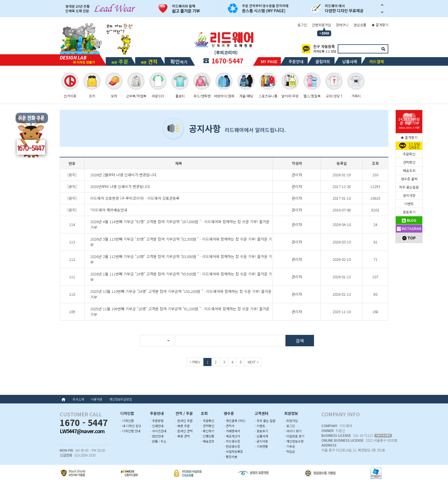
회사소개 (78, 399)
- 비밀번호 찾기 (294, 436)
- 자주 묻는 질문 (265, 421)
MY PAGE (269, 61)
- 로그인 (290, 426)
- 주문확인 (208, 421)
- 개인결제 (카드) (235, 421)
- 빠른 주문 (183, 426)
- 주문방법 (157, 421)
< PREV (195, 362)
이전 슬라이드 (382, 4)
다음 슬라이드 (382, 13)
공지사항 (409, 195)
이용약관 (97, 399)
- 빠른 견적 (183, 436)
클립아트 (323, 61)
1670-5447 (227, 61)
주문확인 (409, 154)
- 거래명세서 (232, 431)
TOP (409, 238)
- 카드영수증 (232, 441)
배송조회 (409, 170)
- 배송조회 (208, 441)
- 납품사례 (261, 436)
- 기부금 (290, 446)
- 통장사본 (230, 457)
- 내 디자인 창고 (131, 426)
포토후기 (409, 212)
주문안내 (296, 61)
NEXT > (253, 362)
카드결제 (377, 61)
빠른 (120, 61)
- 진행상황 (208, 436)
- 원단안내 (157, 436)
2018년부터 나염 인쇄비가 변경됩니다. (120, 186)
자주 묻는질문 (409, 187)
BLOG (409, 220)
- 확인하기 (208, 431)
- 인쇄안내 (157, 426)
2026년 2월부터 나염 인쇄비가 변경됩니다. (124, 175)
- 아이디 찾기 (293, 431)
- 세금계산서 (232, 436)
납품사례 (350, 61)
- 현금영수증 (232, 446)
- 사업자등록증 (233, 451)
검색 (383, 49)
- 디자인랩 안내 (130, 431)
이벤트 (409, 204)
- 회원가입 (291, 421)
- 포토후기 (261, 431)
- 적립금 (290, 451)
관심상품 (360, 25)
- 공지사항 (261, 441)
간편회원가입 (321, 25)
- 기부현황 (261, 446)
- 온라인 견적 (184, 431)
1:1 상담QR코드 (414, 146)
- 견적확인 (208, 426)
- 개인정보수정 (294, 441)
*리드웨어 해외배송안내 (109, 210)
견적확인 (409, 162)
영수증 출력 (409, 179)
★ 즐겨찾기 (380, 25)
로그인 (302, 25)
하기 (179, 61)
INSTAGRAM (409, 228)
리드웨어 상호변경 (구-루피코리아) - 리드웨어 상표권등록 (135, 198)
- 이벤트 (260, 426)
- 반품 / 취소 (158, 441)
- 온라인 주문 (184, 421)
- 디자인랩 (127, 421)
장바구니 (342, 25)
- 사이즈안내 (158, 431)
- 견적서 (229, 426)
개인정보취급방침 (121, 399)
